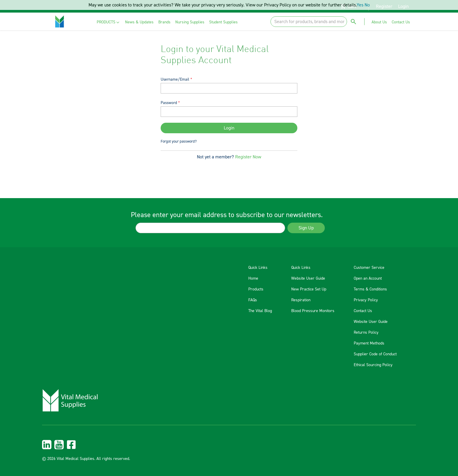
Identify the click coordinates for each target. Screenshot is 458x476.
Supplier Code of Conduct (375, 354)
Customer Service (369, 268)
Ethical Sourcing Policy (373, 365)
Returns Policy (366, 333)
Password (169, 103)
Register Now (248, 157)
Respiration (301, 300)
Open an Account (368, 278)
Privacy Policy (366, 300)
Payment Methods (369, 343)
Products (256, 289)
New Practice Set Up (309, 289)
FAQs (253, 300)
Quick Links (258, 268)
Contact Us (363, 311)
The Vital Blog (260, 311)
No (367, 5)
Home (253, 278)
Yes (360, 5)
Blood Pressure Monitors (313, 311)
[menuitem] (109, 22)
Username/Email (175, 79)
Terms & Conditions (370, 289)
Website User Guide (308, 278)
